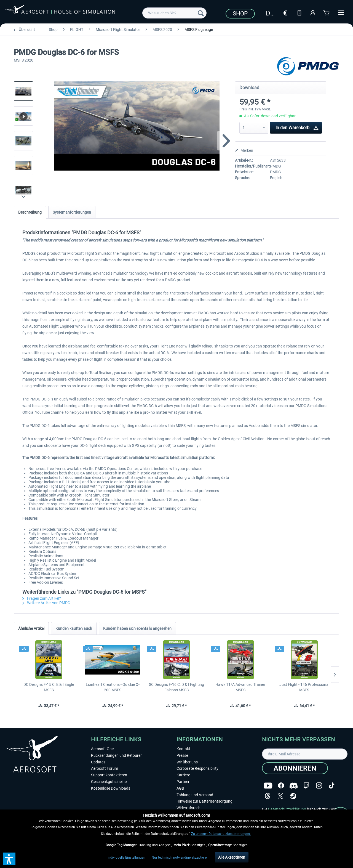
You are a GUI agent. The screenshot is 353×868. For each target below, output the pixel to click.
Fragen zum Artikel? (42, 598)
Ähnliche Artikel (31, 628)
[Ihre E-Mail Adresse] (305, 754)
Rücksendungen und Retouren (117, 755)
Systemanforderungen (72, 212)
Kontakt (183, 749)
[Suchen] (201, 13)
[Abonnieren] (295, 768)
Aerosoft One (102, 749)
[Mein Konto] (313, 12)
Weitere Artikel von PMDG (46, 603)
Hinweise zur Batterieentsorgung (204, 801)
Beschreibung (30, 212)
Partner (183, 782)
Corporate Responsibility (197, 768)
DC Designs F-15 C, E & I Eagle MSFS (49, 687)
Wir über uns (187, 762)
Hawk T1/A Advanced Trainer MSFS (240, 687)
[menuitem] (174, 13)
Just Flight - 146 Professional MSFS (304, 687)
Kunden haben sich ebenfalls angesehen (137, 628)
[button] (9, 859)
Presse (182, 755)
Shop (240, 14)
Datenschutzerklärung (287, 809)
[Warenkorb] (327, 12)
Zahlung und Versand (195, 795)
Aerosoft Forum (105, 768)
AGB (180, 788)
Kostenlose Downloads (111, 788)
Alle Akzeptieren (232, 857)
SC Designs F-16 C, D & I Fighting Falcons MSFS (176, 687)
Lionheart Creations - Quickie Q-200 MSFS (113, 687)
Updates (98, 762)
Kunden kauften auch (74, 628)
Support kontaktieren (109, 775)
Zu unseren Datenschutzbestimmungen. (221, 834)
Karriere (183, 775)
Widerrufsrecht (189, 808)
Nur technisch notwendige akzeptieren (180, 858)
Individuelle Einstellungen (126, 858)
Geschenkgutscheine (109, 782)
